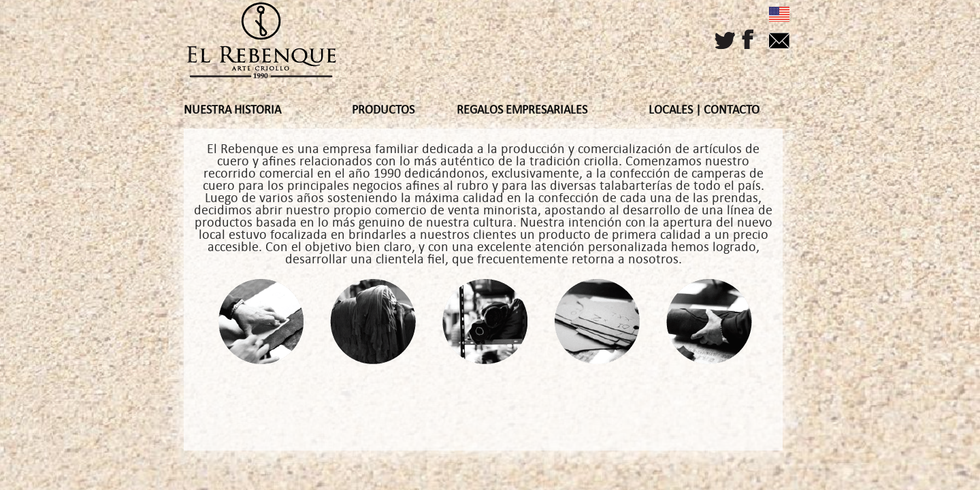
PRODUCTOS (383, 110)
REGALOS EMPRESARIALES (522, 110)
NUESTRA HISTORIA (232, 110)
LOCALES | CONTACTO (704, 110)
